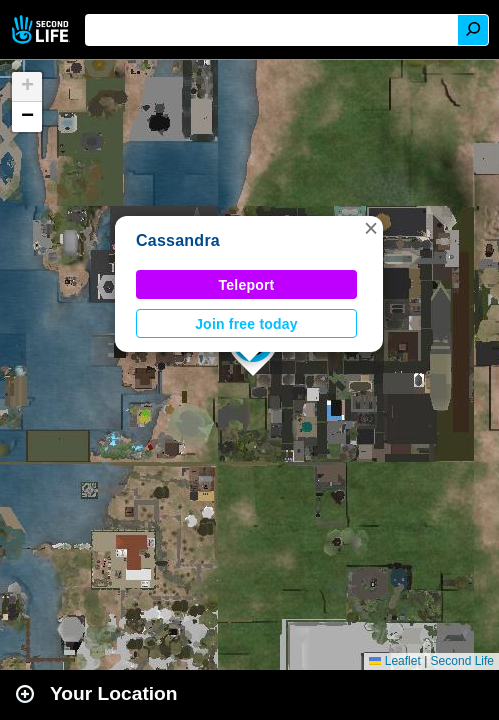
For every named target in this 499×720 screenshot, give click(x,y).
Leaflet (394, 661)
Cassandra (178, 240)
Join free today (246, 324)
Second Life (42, 29)
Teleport (247, 285)
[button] (371, 228)
